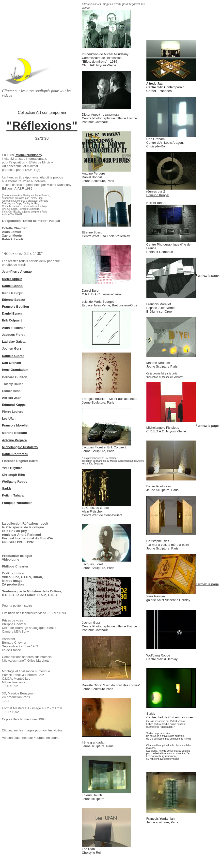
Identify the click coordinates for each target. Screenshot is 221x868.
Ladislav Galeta (14, 342)
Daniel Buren (12, 313)
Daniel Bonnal (13, 286)
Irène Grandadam (15, 370)
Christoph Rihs (13, 475)
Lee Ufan (9, 418)
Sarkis (7, 488)
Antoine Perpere (14, 440)
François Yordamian (17, 503)
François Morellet (15, 425)
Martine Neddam (14, 433)
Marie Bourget (13, 293)
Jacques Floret (13, 335)
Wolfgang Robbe (15, 482)
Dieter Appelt (12, 279)
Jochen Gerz (12, 348)
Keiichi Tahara (13, 495)
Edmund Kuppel (14, 405)
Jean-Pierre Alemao (17, 272)
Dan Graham (11, 363)
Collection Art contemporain (42, 113)
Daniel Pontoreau (15, 454)
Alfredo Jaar (11, 398)
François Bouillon (16, 307)
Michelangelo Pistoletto (20, 447)
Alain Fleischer (13, 328)
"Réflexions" (42, 126)
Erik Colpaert (12, 320)
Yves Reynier (12, 468)
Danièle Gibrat (13, 356)
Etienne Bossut (14, 300)
